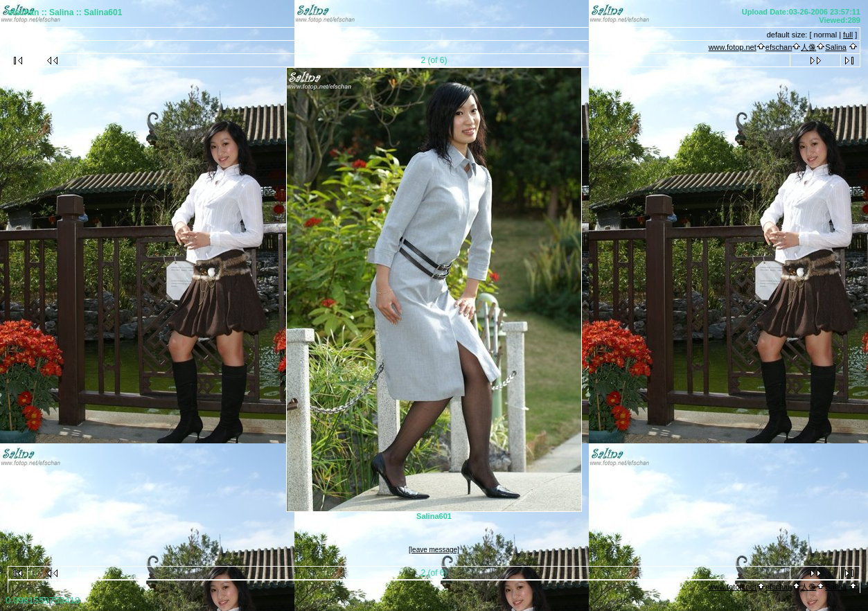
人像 (808, 47)
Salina (836, 47)
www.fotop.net (733, 47)
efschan (779, 47)
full (848, 35)
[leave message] (434, 550)
